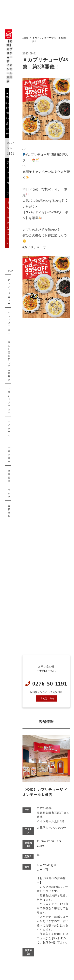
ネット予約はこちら (8, 223)
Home (25, 38)
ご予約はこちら (46, 698)
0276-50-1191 (11, 148)
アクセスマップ (8, 178)
